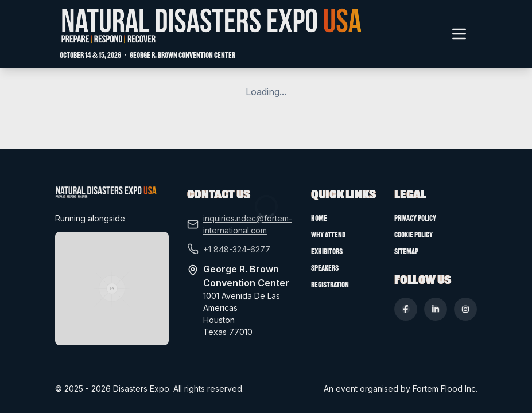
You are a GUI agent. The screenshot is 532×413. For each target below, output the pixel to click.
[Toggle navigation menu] (459, 34)
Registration (333, 302)
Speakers (328, 285)
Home (322, 235)
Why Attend (332, 252)
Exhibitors (329, 268)
